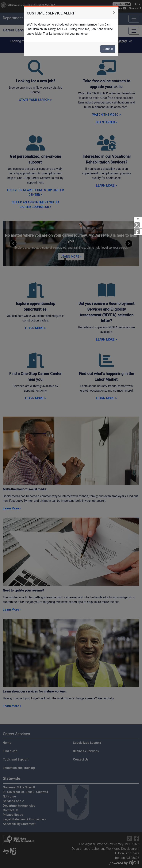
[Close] (114, 13)
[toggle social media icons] (138, 219)
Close (108, 49)
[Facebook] (138, 232)
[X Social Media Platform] (138, 225)
